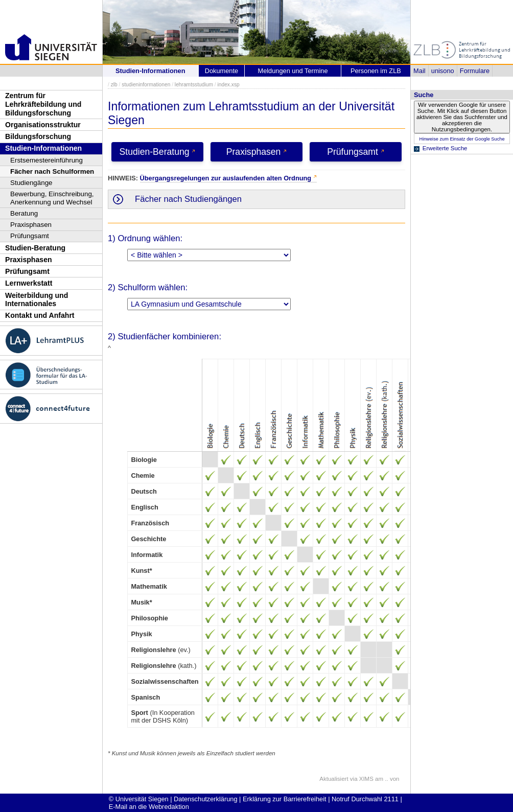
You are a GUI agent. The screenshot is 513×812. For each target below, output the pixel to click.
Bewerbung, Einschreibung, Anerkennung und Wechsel (52, 198)
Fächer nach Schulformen (52, 171)
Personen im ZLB (376, 71)
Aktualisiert (334, 779)
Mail (419, 71)
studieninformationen (146, 85)
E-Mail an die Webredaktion (149, 807)
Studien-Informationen (43, 148)
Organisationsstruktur (43, 125)
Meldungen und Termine (293, 71)
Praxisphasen (31, 225)
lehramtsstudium (194, 85)
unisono (443, 71)
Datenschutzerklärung (205, 799)
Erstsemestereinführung (46, 160)
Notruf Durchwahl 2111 (365, 799)
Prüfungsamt (30, 236)
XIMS (366, 779)
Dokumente (221, 71)
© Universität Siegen (139, 799)
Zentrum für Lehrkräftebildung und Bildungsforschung (43, 104)
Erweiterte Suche (445, 148)
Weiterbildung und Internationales (37, 300)
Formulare (475, 71)
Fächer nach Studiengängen (188, 199)
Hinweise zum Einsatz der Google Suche (462, 139)
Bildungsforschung (38, 136)
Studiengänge (31, 183)
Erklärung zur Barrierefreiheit (285, 799)
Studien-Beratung (35, 248)
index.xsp (228, 85)
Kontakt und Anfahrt (40, 315)
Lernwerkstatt (29, 283)
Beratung (24, 213)
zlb (114, 85)
